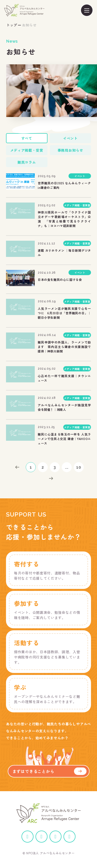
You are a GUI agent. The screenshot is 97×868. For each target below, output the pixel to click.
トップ (12, 25)
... (67, 467)
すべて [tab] (27, 138)
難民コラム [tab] (27, 162)
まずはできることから (49, 771)
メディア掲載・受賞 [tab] (27, 150)
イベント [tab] (70, 138)
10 (79, 467)
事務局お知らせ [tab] (70, 150)
